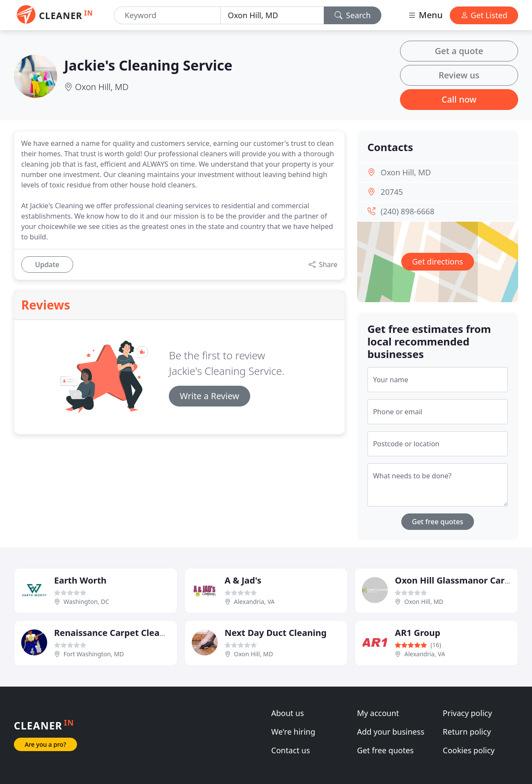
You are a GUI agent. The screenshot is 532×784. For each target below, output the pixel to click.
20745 (392, 192)
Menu (425, 15)
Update (47, 265)
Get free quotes (438, 522)
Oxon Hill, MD (102, 87)
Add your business (391, 732)
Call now (459, 99)
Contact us (291, 750)
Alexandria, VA (254, 602)
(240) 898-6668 (407, 211)
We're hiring (293, 732)
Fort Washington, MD (94, 654)
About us (288, 713)
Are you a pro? (45, 744)
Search (353, 15)
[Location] (272, 15)
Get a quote (459, 51)
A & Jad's (243, 580)
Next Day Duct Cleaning (276, 633)
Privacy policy (468, 713)
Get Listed (484, 15)
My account (378, 713)
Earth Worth (80, 580)
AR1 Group (418, 633)
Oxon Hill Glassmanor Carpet (457, 580)
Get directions (438, 261)
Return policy (467, 732)
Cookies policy (469, 750)
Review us (459, 75)
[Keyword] (167, 15)
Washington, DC (86, 602)
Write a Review (209, 396)
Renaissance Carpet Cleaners (116, 633)
